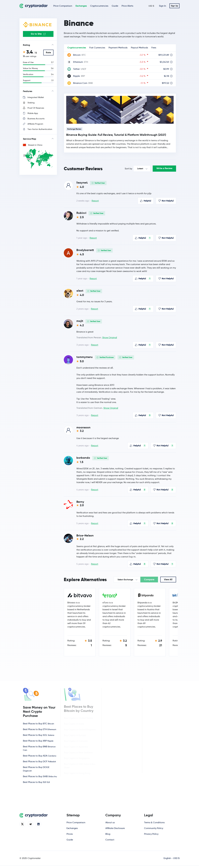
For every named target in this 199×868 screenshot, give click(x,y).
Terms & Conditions (154, 822)
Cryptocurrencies (99, 6)
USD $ (151, 6)
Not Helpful (166, 201)
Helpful (146, 201)
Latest (140, 168)
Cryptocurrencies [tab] (77, 48)
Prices (70, 834)
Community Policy (154, 828)
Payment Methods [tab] (118, 48)
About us (110, 822)
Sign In (163, 6)
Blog (108, 834)
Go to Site (38, 34)
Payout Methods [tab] (139, 48)
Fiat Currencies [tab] (97, 48)
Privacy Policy (151, 834)
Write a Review (164, 168)
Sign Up (174, 6)
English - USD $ (172, 858)
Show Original (110, 337)
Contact (110, 840)
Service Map (30, 139)
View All (168, 579)
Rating (26, 45)
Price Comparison (63, 6)
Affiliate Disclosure (115, 828)
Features (28, 91)
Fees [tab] (154, 48)
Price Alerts (127, 6)
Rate (48, 52)
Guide (115, 6)
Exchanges (81, 6)
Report (95, 201)
